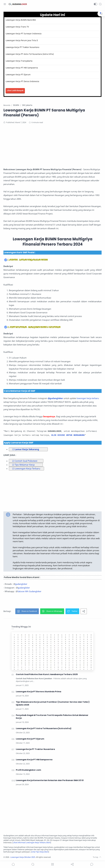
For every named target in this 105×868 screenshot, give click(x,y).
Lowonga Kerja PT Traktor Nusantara (22, 47)
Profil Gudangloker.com (28, 770)
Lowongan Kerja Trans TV (17, 27)
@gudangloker (55, 398)
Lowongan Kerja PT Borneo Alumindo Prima (38, 692)
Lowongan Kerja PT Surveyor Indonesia (24, 34)
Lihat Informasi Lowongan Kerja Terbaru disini (32, 843)
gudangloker (21, 584)
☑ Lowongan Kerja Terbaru (26, 469)
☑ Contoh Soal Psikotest (25, 461)
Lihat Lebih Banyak (15, 90)
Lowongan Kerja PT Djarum (18, 74)
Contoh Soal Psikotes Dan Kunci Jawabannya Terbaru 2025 (47, 674)
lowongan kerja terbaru (88, 398)
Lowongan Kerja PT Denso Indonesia (22, 81)
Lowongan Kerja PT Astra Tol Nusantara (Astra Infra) (30, 54)
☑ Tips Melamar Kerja (23, 465)
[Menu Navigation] (5, 4)
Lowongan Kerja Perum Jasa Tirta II (22, 40)
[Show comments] (92, 864)
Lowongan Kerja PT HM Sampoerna (22, 68)
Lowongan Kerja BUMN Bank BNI (21, 20)
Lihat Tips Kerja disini (40, 852)
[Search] (100, 4)
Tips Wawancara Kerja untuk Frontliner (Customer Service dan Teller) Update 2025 (53, 703)
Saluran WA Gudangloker (29, 591)
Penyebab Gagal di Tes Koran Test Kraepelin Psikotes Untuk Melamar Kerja (52, 717)
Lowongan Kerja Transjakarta (19, 61)
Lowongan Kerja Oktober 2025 (23, 857)
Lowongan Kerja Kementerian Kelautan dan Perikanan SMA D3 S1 (50, 780)
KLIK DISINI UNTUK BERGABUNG (68, 435)
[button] (95, 4)
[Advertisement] (52, 148)
